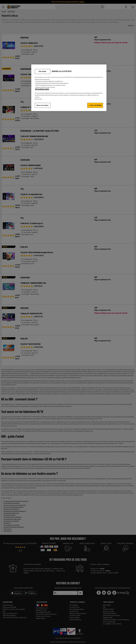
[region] (69, 88)
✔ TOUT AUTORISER (95, 105)
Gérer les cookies (42, 105)
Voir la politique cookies (42, 89)
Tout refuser (42, 71)
